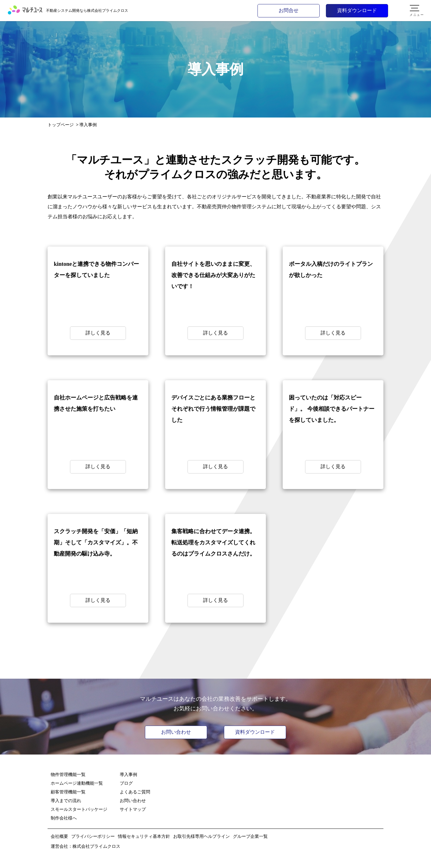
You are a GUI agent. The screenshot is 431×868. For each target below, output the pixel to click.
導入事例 (128, 774)
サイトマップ (133, 809)
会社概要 (59, 836)
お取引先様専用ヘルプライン (202, 836)
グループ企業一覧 (250, 836)
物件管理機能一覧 (68, 774)
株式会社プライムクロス (96, 846)
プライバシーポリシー (93, 836)
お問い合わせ (176, 732)
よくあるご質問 (135, 792)
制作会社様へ (64, 818)
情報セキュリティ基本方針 (144, 836)
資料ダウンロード (255, 732)
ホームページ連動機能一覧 (77, 783)
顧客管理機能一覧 (68, 792)
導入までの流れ (66, 801)
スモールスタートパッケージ (79, 809)
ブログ (126, 783)
